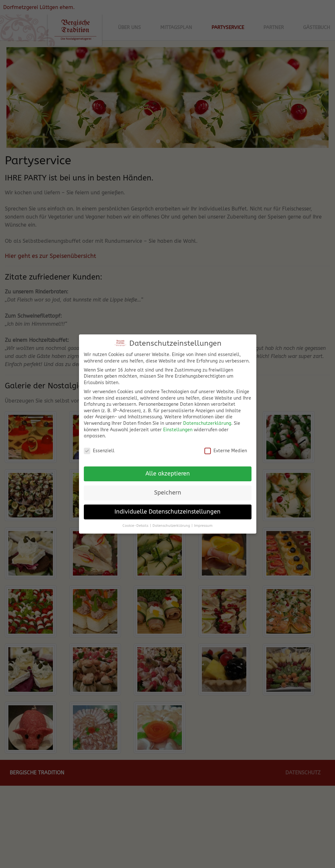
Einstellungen (178, 426)
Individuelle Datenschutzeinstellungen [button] (167, 508)
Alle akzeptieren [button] (168, 470)
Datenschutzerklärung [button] (171, 521)
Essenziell (99, 447)
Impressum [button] (203, 521)
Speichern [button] (168, 489)
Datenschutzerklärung (207, 419)
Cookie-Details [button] (135, 521)
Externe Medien (226, 447)
